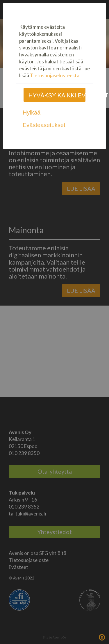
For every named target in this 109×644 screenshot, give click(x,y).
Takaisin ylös (102, 637)
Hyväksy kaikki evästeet (57, 95)
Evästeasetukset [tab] (44, 125)
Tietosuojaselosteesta (55, 75)
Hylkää (32, 113)
